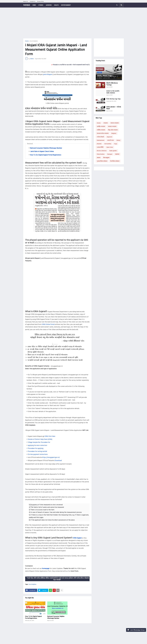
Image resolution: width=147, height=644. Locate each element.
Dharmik (99, 144)
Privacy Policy (40, 1)
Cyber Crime (110, 147)
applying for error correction (37, 445)
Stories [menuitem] (41, 5)
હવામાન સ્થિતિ (100, 147)
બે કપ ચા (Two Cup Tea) (113, 99)
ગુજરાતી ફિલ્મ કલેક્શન (102, 161)
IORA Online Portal (48, 324)
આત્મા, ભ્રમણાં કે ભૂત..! (105, 75)
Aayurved (109, 137)
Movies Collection (102, 151)
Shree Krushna (101, 154)
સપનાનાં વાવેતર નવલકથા (103, 133)
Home (27, 41)
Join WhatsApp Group (136, 630)
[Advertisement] (74, 23)
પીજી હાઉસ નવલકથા (113, 130)
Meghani (114, 133)
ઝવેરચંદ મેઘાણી (100, 137)
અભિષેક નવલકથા (101, 130)
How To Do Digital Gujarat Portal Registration (46, 155)
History (118, 140)
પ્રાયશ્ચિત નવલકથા (101, 126)
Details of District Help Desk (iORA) (40, 439)
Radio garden (113, 151)
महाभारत (117, 154)
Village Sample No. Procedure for (39, 442)
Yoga (115, 144)
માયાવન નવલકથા (115, 123)
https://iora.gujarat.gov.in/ (51, 457)
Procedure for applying (36, 448)
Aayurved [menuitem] (49, 5)
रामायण (99, 158)
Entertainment (101, 140)
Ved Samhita (108, 144)
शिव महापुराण (106, 158)
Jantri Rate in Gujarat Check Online (42, 151)
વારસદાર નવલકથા (112, 126)
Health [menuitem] (56, 5)
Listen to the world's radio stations (113, 92)
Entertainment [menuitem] (66, 5)
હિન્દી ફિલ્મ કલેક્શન (115, 161)
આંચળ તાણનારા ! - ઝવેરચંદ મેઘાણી (114, 108)
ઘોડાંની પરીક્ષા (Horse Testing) (112, 84)
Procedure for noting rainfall (37, 451)
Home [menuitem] (34, 5)
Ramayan (110, 154)
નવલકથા (106, 123)
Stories (99, 123)
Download (58, 460)
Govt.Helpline (34, 41)
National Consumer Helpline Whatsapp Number (46, 148)
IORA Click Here (50, 436)
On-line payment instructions (38, 454)
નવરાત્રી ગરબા (110, 140)
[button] (117, 5)
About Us (26, 1)
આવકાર (27, 5)
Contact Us (33, 1)
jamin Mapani (48, 74)
